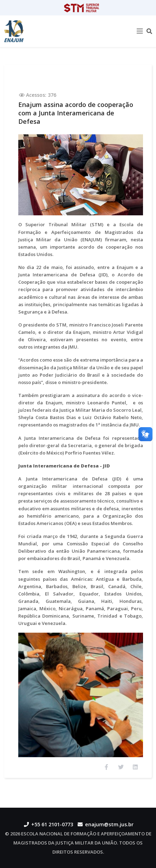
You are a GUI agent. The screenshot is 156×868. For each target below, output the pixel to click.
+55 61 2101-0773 (52, 824)
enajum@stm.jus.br (109, 824)
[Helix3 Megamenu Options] (140, 31)
